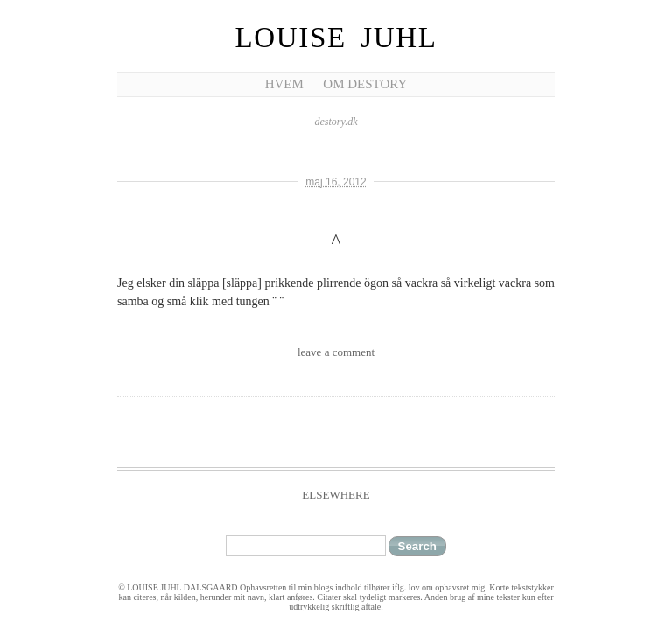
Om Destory (365, 84)
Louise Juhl (336, 38)
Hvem (284, 84)
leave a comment (336, 352)
